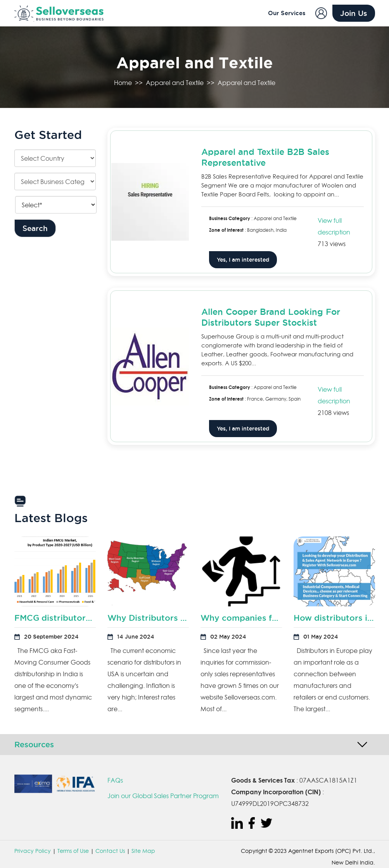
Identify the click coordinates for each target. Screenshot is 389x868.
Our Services (287, 13)
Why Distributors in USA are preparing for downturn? (148, 618)
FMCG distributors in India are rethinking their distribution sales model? (55, 618)
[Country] (55, 158)
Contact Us (110, 851)
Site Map (143, 851)
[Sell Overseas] (55, 13)
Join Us (354, 13)
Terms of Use (73, 851)
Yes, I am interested (243, 260)
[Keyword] (56, 205)
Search (35, 228)
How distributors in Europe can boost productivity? (334, 618)
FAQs (115, 780)
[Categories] (55, 181)
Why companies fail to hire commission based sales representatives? (241, 618)
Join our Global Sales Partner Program (163, 796)
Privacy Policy (33, 851)
